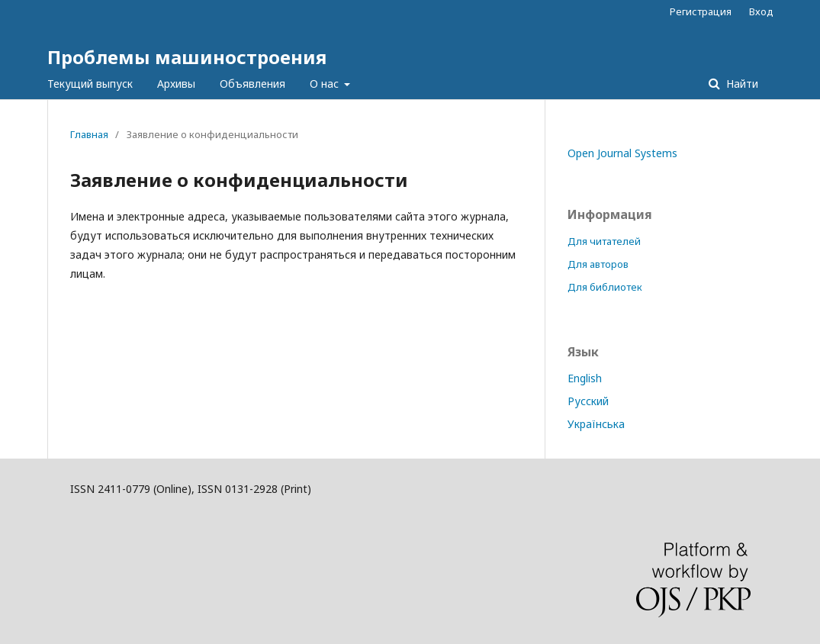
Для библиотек (605, 287)
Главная (89, 134)
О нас (326, 84)
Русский (588, 401)
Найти (741, 84)
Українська (596, 424)
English (585, 378)
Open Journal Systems (622, 153)
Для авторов (598, 264)
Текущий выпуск (90, 84)
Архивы (176, 84)
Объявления (252, 84)
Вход (761, 11)
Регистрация (701, 11)
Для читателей (604, 241)
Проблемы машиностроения (187, 57)
